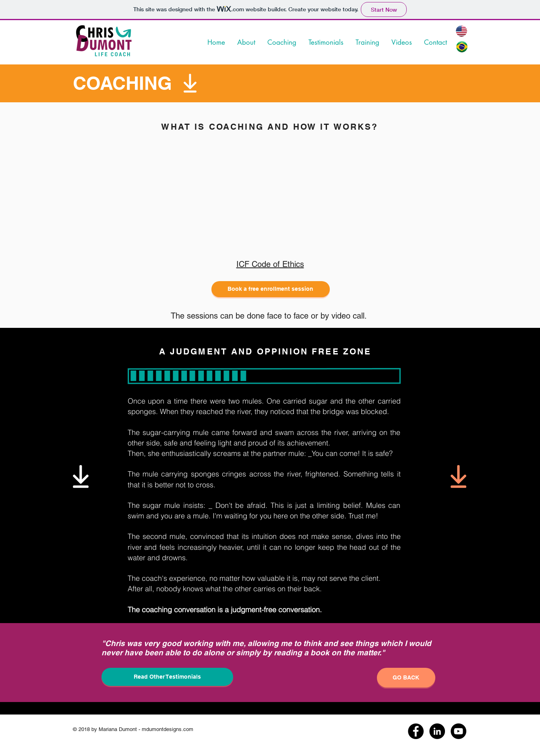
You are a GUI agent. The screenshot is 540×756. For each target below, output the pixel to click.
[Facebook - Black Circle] (416, 731)
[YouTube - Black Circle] (458, 731)
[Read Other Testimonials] (167, 677)
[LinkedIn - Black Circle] (437, 731)
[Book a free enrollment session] (271, 289)
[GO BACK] (406, 678)
